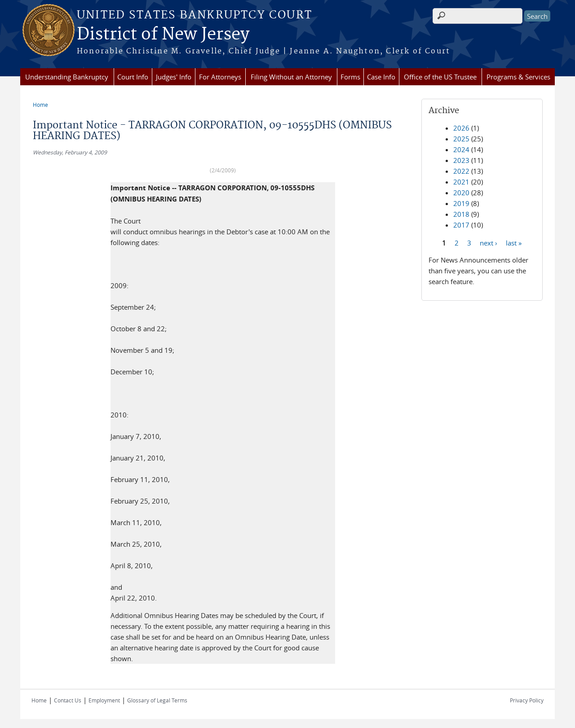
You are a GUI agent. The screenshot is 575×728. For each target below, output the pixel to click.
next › (489, 242)
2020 (461, 193)
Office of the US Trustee (440, 77)
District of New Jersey (163, 35)
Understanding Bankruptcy (67, 77)
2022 (461, 171)
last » (514, 242)
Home (40, 105)
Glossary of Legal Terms (157, 700)
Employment (104, 700)
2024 (461, 149)
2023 (461, 160)
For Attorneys (220, 77)
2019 (461, 203)
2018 (461, 214)
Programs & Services (518, 77)
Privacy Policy (527, 700)
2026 (461, 128)
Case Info (381, 77)
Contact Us (68, 700)
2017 (461, 225)
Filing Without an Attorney (291, 77)
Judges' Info (174, 77)
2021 (461, 182)
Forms (350, 77)
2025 (461, 139)
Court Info (133, 77)
